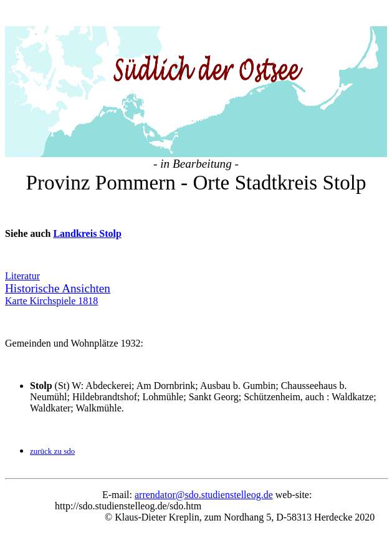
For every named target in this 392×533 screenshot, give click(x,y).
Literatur (22, 255)
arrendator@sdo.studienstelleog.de (204, 473)
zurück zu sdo (52, 430)
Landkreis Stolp (87, 212)
